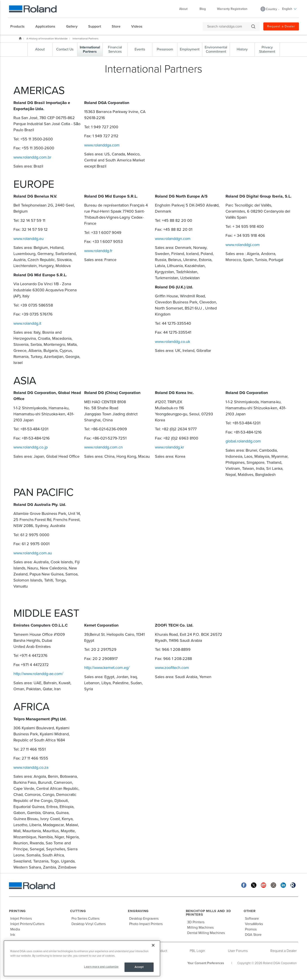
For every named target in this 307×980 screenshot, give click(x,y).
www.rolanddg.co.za (31, 767)
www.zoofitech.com (172, 668)
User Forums (238, 951)
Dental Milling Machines (206, 933)
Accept (139, 967)
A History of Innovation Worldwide (47, 39)
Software (252, 919)
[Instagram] (273, 885)
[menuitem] (20, 26)
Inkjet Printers (21, 919)
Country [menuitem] (271, 9)
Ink (13, 935)
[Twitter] (254, 885)
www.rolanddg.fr (98, 251)
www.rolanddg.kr (170, 447)
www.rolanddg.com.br (32, 157)
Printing (17, 911)
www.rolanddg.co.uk (173, 342)
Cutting (78, 911)
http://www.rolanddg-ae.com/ (38, 674)
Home (20, 38)
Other (250, 911)
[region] (82, 958)
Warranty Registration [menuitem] (232, 9)
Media (15, 929)
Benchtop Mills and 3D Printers (208, 913)
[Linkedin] (283, 885)
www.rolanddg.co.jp (31, 447)
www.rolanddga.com (102, 145)
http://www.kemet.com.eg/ (107, 668)
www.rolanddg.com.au (33, 553)
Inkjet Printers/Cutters (27, 924)
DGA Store (253, 935)
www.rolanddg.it (27, 323)
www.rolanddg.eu (29, 239)
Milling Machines (200, 928)
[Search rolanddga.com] (229, 26)
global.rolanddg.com (243, 441)
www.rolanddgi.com (243, 245)
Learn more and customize (101, 967)
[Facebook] (244, 885)
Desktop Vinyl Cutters (89, 924)
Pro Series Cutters (85, 919)
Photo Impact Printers (146, 924)
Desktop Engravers (144, 919)
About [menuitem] (186, 9)
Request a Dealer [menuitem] (281, 26)
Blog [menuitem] (203, 9)
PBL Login (197, 951)
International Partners (86, 39)
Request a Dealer (283, 951)
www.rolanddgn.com (173, 239)
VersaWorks (254, 924)
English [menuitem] (289, 9)
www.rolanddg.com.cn (103, 447)
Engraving (138, 911)
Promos (251, 929)
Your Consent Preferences (206, 963)
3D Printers (196, 922)
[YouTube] (264, 885)
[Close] (153, 945)
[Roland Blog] (293, 885)
